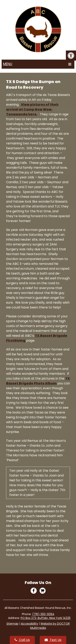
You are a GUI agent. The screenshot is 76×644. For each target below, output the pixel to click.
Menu (8, 64)
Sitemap (12, 624)
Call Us (22, 640)
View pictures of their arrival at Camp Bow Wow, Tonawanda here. (32, 109)
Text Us (53, 640)
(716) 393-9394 (43, 614)
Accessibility (29, 624)
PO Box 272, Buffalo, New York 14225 (46, 618)
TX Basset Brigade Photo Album (38, 381)
